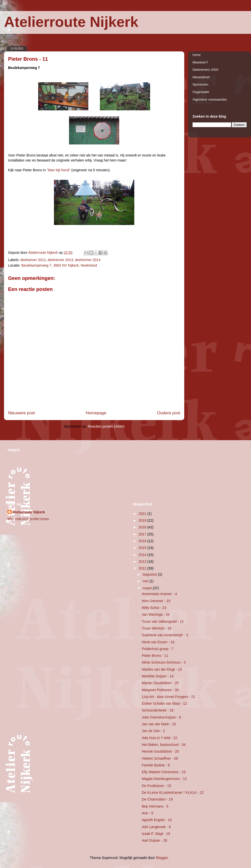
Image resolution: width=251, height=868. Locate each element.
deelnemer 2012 (33, 260)
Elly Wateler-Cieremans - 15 (164, 772)
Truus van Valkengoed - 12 (163, 621)
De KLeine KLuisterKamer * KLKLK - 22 (173, 793)
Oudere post (169, 413)
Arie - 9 (147, 813)
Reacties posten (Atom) (106, 426)
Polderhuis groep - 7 (158, 649)
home (197, 55)
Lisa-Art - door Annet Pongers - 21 (168, 697)
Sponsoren (200, 84)
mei (146, 581)
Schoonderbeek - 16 (158, 710)
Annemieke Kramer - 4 (159, 594)
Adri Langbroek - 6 (156, 827)
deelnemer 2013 (60, 260)
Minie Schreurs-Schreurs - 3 (164, 662)
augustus (150, 574)
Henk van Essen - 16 (158, 642)
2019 (143, 520)
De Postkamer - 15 (156, 786)
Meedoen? (200, 62)
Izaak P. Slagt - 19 (156, 834)
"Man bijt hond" (58, 170)
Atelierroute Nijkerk (71, 22)
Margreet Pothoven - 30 (160, 690)
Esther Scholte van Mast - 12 (164, 703)
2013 (143, 562)
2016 (143, 541)
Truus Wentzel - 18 (157, 628)
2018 (143, 527)
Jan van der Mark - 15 (159, 724)
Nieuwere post (21, 413)
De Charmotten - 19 (157, 799)
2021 (143, 514)
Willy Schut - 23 (154, 608)
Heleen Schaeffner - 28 (160, 758)
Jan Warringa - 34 (156, 614)
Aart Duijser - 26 (154, 840)
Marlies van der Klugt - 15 (162, 669)
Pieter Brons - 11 (155, 656)
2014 (143, 555)
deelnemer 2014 (88, 260)
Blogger (162, 858)
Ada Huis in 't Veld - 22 (160, 738)
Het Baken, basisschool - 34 (164, 745)
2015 (143, 548)
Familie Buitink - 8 (156, 765)
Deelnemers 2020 (205, 70)
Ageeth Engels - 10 (157, 820)
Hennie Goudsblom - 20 (160, 751)
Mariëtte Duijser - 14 (158, 676)
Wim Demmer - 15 (156, 601)
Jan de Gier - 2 (153, 731)
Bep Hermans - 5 (155, 806)
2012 (143, 568)
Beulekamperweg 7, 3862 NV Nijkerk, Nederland (59, 265)
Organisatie (201, 92)
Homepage (96, 413)
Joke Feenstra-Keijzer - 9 (161, 717)
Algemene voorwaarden (210, 99)
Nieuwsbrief (201, 77)
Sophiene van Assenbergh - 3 (165, 635)
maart (148, 588)
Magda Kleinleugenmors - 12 (164, 779)
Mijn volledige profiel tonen (28, 519)
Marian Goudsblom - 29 (160, 683)
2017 (143, 534)
